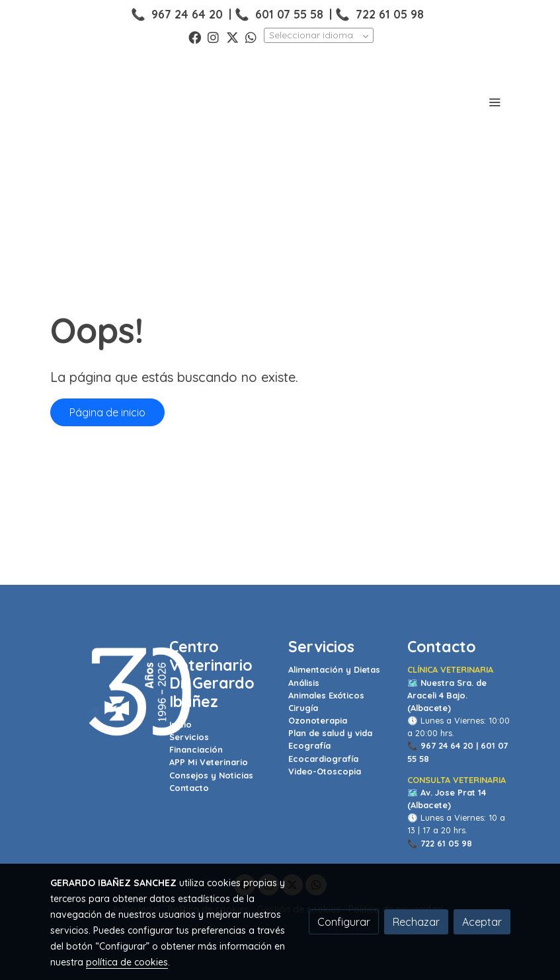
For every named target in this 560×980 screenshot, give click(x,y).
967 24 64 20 (187, 14)
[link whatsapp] (251, 37)
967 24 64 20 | (449, 745)
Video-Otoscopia (325, 771)
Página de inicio (107, 412)
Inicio (180, 724)
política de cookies (127, 962)
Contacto (189, 788)
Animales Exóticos (326, 695)
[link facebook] (195, 37)
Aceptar (482, 922)
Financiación (196, 749)
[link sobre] (102, 692)
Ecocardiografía (323, 759)
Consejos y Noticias (211, 775)
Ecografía (309, 745)
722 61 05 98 (390, 14)
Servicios (189, 737)
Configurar (344, 922)
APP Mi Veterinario (209, 762)
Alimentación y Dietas (334, 669)
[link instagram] (213, 37)
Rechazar (416, 922)
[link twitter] (232, 37)
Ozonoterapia (318, 720)
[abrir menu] (495, 102)
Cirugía (303, 708)
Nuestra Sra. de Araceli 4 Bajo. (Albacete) (447, 695)
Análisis (304, 683)
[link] (95, 102)
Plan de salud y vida (330, 733)
